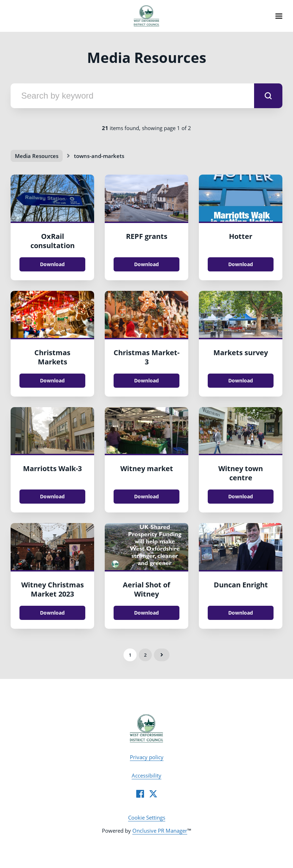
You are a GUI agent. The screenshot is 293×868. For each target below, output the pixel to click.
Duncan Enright (241, 585)
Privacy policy (147, 757)
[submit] (268, 96)
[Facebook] (140, 794)
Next (162, 655)
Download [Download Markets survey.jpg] (241, 380)
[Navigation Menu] (279, 16)
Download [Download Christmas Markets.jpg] (52, 380)
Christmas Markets (52, 357)
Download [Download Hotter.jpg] (241, 264)
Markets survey (241, 353)
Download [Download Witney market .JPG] (146, 496)
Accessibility (146, 775)
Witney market (147, 468)
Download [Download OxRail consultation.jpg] (52, 264)
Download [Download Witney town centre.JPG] (241, 496)
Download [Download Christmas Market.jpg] (146, 380)
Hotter (241, 236)
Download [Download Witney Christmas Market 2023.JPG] (52, 613)
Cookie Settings (147, 817)
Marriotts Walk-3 (52, 468)
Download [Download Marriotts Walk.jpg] (52, 496)
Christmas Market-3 (146, 357)
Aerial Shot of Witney (146, 589)
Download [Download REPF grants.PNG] (146, 264)
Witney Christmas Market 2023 (53, 589)
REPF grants (147, 236)
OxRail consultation (53, 241)
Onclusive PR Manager (160, 831)
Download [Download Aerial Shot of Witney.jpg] (146, 613)
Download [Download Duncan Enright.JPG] (241, 613)
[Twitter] (153, 794)
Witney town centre (241, 473)
